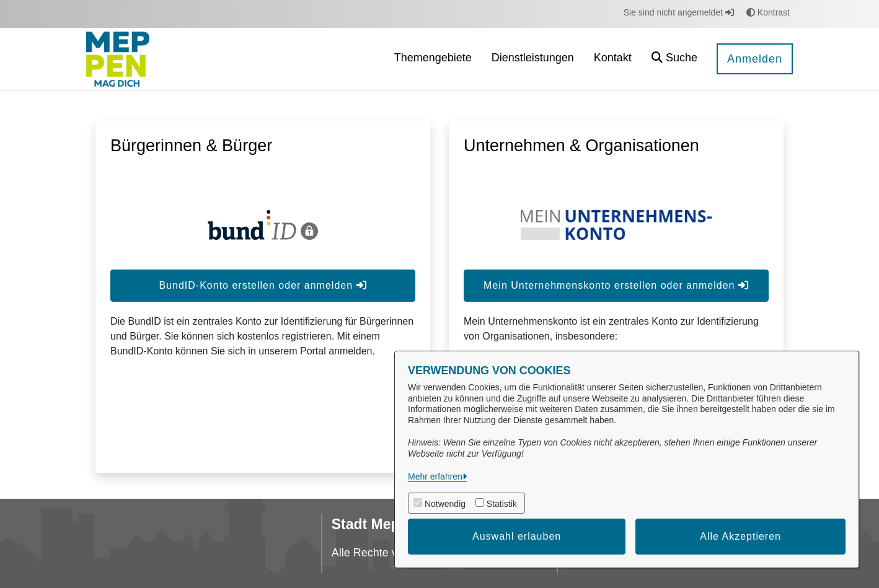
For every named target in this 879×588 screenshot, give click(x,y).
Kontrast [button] (768, 12)
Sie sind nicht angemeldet (679, 12)
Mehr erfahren (435, 476)
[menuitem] (433, 59)
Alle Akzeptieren (740, 536)
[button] (674, 59)
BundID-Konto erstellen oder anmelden (263, 285)
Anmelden (755, 59)
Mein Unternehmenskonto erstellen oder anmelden (616, 285)
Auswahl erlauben (517, 536)
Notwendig (445, 504)
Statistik (502, 504)
